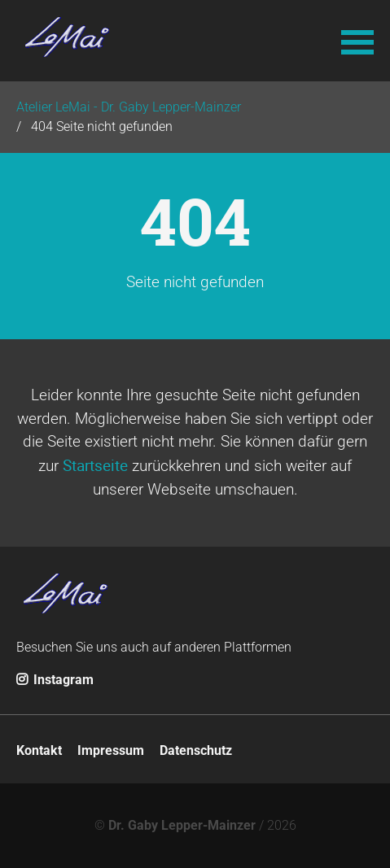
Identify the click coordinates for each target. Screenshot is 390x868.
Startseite (95, 465)
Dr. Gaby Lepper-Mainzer (182, 825)
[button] (357, 41)
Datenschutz (196, 750)
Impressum (111, 750)
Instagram (55, 680)
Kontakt (39, 750)
